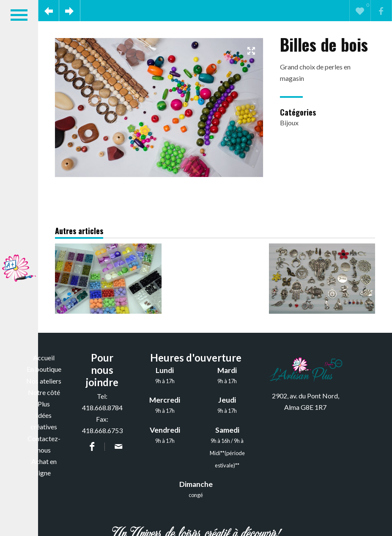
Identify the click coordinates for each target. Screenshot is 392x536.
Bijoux (289, 123)
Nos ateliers (44, 381)
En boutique (44, 369)
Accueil (44, 358)
